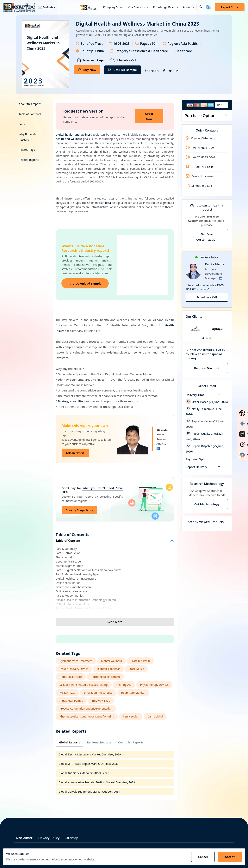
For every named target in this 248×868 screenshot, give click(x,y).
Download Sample (86, 283)
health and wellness (69, 139)
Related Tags (27, 150)
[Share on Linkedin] (177, 71)
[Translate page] (209, 7)
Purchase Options (207, 116)
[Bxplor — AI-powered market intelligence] (89, 7)
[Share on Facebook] (164, 71)
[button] (199, 7)
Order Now (149, 116)
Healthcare (184, 51)
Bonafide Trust (92, 44)
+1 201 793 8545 (200, 167)
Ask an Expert (75, 453)
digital (98, 152)
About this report (30, 104)
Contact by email (200, 176)
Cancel (203, 857)
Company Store (113, 7)
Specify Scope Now (79, 510)
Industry (46, 7)
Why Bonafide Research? (28, 137)
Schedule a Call (123, 60)
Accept (230, 857)
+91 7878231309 (200, 148)
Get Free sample (123, 70)
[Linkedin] (158, 449)
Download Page (90, 60)
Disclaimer (24, 838)
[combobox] (221, 105)
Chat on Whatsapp (201, 138)
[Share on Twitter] (170, 71)
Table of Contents (30, 114)
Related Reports (29, 160)
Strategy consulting (71, 401)
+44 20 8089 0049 (200, 157)
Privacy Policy (49, 838)
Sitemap (72, 838)
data (108, 203)
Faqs (22, 124)
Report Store (230, 7)
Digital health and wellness (74, 135)
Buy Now (87, 70)
